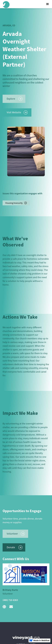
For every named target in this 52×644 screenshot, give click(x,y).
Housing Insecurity (14, 203)
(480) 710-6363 (10, 600)
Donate (11, 547)
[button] (47, 4)
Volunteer (12, 534)
